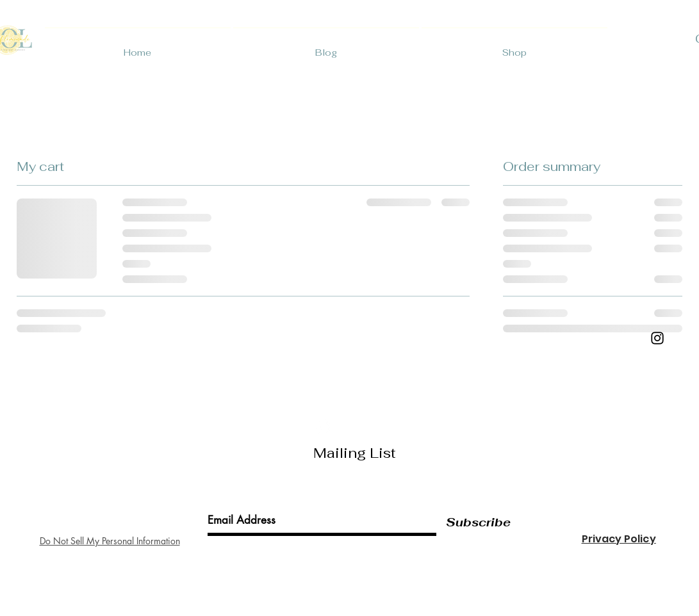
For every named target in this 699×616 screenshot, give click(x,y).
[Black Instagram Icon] (657, 338)
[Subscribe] (478, 522)
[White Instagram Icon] (324, 427)
